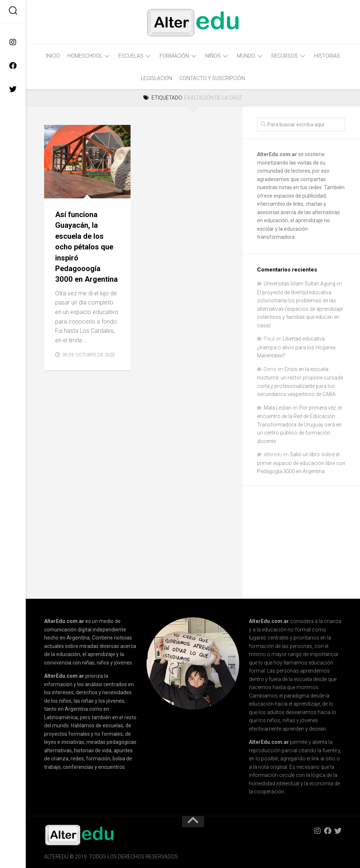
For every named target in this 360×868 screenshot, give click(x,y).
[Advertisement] (309, 543)
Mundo (246, 56)
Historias (327, 56)
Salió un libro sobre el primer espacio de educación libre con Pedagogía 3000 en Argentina (301, 463)
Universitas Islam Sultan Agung (300, 284)
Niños (213, 56)
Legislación (156, 78)
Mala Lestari (278, 408)
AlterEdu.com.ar (277, 154)
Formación (174, 56)
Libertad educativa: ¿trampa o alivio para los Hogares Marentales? (296, 347)
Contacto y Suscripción (212, 78)
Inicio (53, 56)
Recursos (285, 56)
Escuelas (131, 56)
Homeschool (85, 56)
